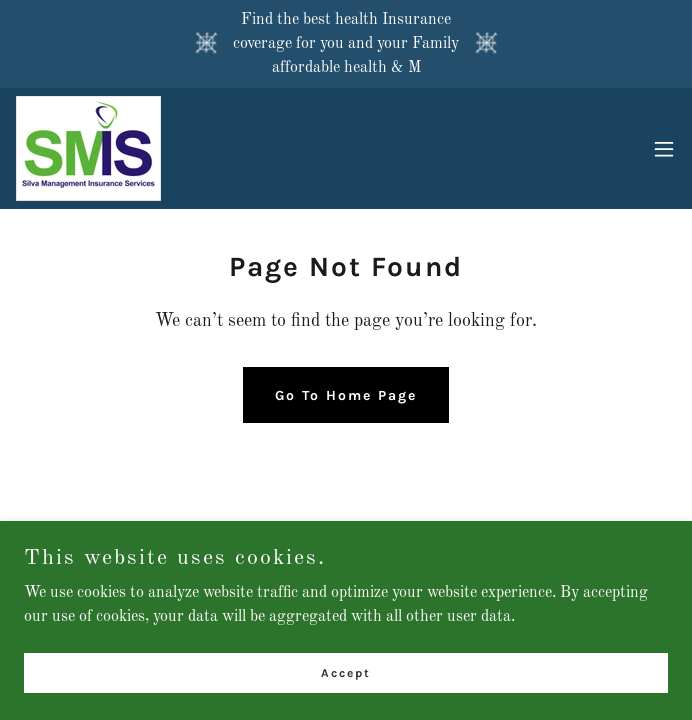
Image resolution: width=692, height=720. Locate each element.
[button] (664, 149)
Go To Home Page (346, 395)
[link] (88, 148)
